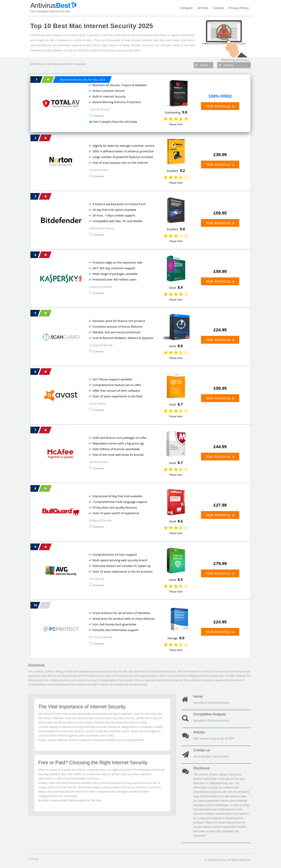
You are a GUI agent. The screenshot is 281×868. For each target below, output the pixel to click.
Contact (219, 8)
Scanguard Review (101, 345)
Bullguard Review (100, 520)
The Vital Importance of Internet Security (82, 707)
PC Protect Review (101, 637)
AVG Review (97, 579)
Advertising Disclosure (235, 60)
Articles (203, 8)
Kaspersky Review (101, 287)
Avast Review (98, 404)
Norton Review (99, 170)
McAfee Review (99, 462)
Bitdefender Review (102, 228)
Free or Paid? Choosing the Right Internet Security (93, 763)
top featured (54, 64)
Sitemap (33, 859)
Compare (186, 8)
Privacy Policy (239, 8)
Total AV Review (99, 109)
